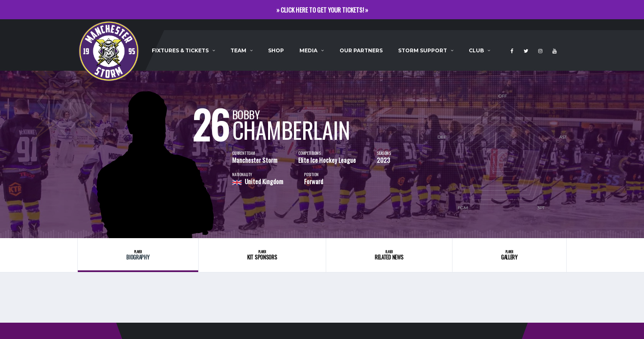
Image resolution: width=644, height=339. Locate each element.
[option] (155, 154)
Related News (389, 255)
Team (238, 50)
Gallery (509, 255)
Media (308, 50)
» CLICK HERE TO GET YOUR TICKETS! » (322, 10)
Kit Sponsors (262, 255)
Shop (276, 50)
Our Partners (361, 50)
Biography (138, 255)
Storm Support (423, 50)
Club (476, 50)
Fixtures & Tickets (180, 50)
